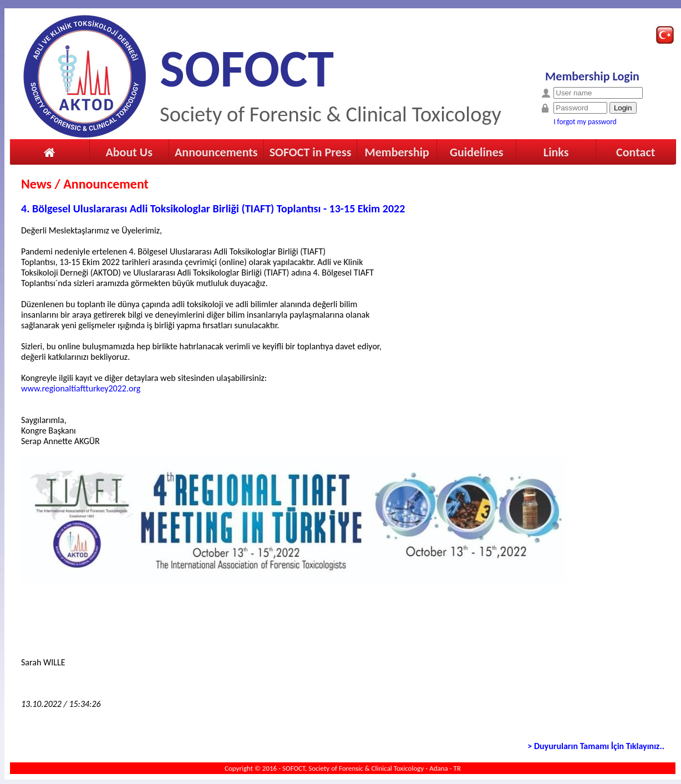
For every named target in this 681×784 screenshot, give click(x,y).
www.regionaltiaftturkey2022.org (81, 388)
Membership (397, 152)
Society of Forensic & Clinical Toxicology (331, 114)
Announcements (216, 152)
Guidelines (477, 152)
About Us (129, 152)
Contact (636, 152)
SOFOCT (247, 69)
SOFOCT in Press (311, 152)
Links (556, 152)
